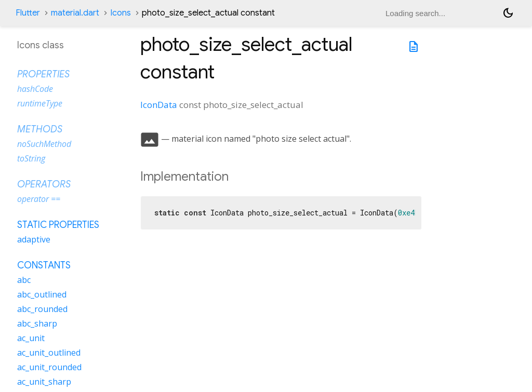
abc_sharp (37, 323)
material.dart (75, 13)
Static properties (58, 225)
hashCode (35, 89)
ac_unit (31, 338)
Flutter (28, 13)
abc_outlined (42, 294)
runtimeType (40, 103)
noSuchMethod (44, 144)
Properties (43, 74)
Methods (40, 129)
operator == (39, 199)
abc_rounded (42, 309)
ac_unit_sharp (44, 382)
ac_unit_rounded (49, 367)
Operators (44, 184)
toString (31, 158)
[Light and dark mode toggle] (508, 13)
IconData (159, 105)
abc (24, 280)
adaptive (34, 239)
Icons (121, 13)
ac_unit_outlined (49, 353)
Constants (44, 265)
